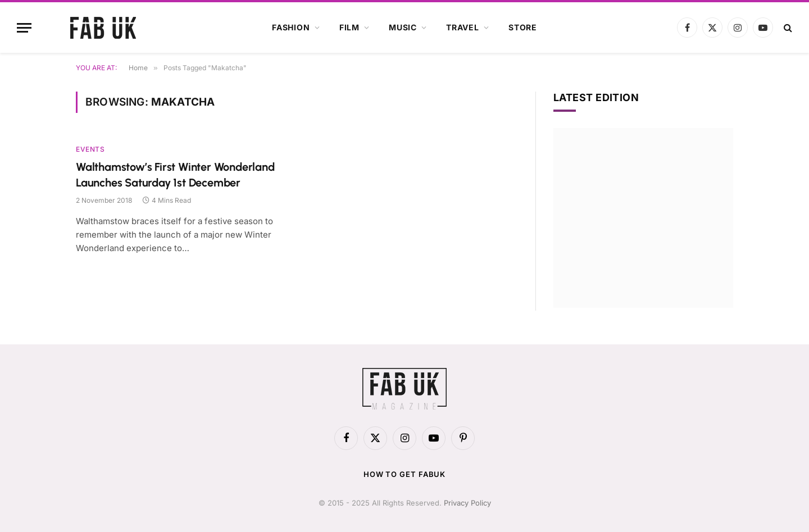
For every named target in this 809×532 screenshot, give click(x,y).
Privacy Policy (467, 503)
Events (90, 149)
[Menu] (24, 28)
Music (403, 27)
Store (523, 27)
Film (349, 27)
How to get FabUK (405, 474)
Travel (463, 27)
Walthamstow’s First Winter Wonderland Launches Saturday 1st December (175, 174)
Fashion (291, 27)
